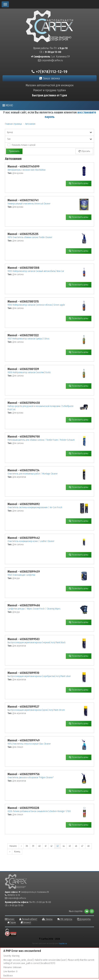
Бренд (49, 132)
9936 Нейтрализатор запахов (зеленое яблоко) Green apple (36, 305)
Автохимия (30, 124)
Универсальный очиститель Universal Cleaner (29, 204)
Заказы (47, 919)
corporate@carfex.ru (50, 60)
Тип (49, 139)
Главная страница (13, 124)
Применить (14, 151)
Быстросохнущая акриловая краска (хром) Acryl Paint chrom (36, 710)
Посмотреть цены (79, 183)
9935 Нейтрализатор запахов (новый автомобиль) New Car (36, 271)
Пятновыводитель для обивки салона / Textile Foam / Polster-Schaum (41, 440)
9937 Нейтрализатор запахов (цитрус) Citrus (29, 339)
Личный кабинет (28, 919)
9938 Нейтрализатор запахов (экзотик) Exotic (29, 372)
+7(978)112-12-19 (50, 72)
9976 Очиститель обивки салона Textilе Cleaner (30, 237)
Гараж (12, 922)
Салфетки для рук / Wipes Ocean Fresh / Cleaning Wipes (34, 609)
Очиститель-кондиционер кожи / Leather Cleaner (31, 541)
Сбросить (84, 151)
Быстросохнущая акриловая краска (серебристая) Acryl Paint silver (39, 676)
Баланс (10, 919)
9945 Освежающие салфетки (21, 575)
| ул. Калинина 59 (50, 57)
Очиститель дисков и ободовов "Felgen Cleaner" (31, 778)
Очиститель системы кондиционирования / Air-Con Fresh (35, 507)
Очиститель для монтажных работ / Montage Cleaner (33, 474)
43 (58, 846)
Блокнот (26, 922)
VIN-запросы (65, 919)
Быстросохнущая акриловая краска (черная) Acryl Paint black (37, 642)
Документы (84, 919)
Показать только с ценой (24, 145)
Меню (8, 105)
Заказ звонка (50, 78)
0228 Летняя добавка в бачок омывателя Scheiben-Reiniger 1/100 (39, 811)
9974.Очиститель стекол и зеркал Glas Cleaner (29, 744)
